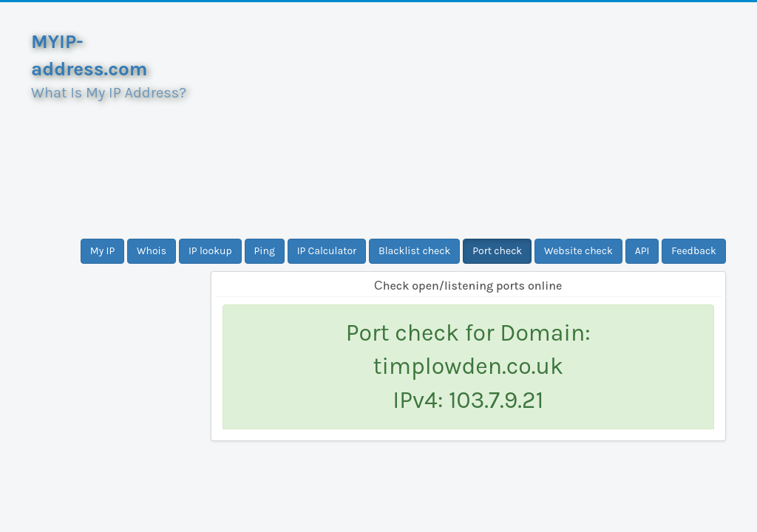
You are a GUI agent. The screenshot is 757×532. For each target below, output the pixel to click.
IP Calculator (327, 251)
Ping (265, 251)
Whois (152, 251)
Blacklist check (414, 251)
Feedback (694, 251)
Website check (578, 251)
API (642, 251)
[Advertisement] (469, 120)
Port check (497, 251)
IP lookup (210, 251)
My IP (102, 251)
